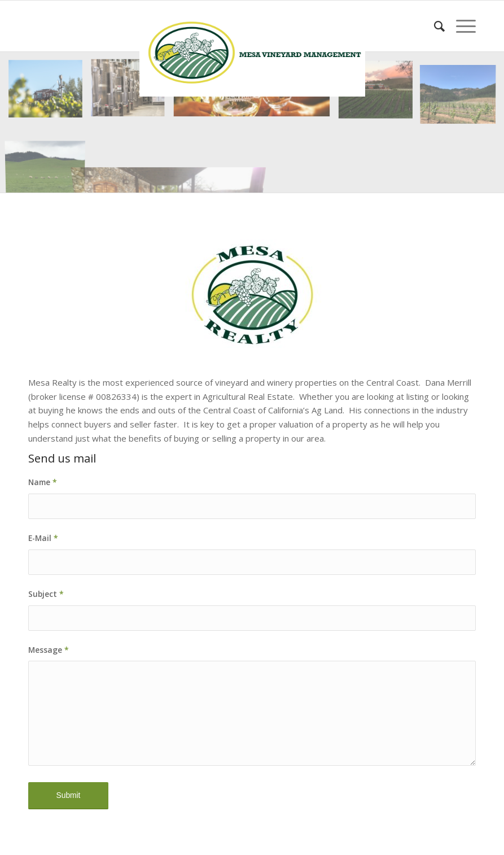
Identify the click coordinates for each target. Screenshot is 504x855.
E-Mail (43, 538)
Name (43, 482)
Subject (46, 594)
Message (49, 650)
